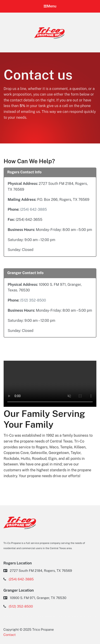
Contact (10, 635)
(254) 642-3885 (33, 209)
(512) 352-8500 (33, 300)
